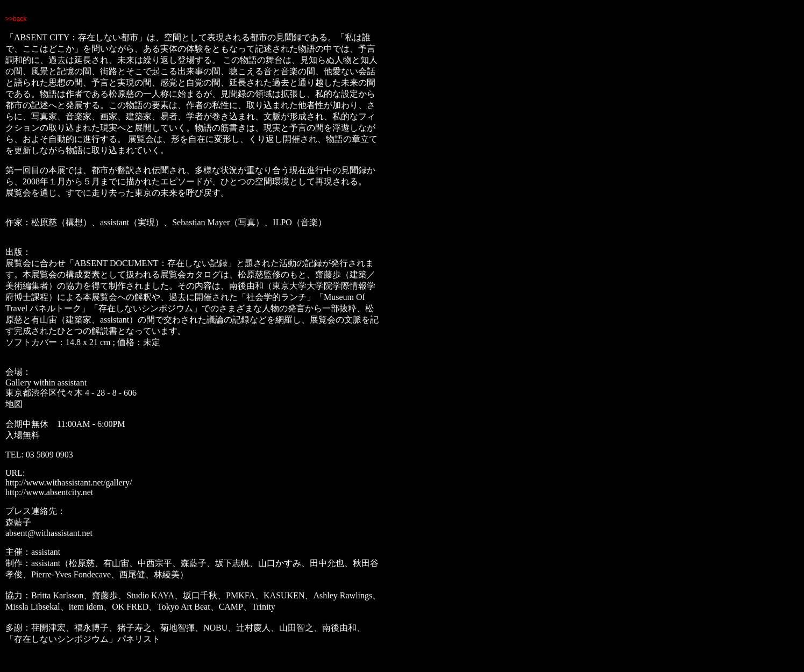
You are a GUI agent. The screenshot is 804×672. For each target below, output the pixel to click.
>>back (16, 19)
